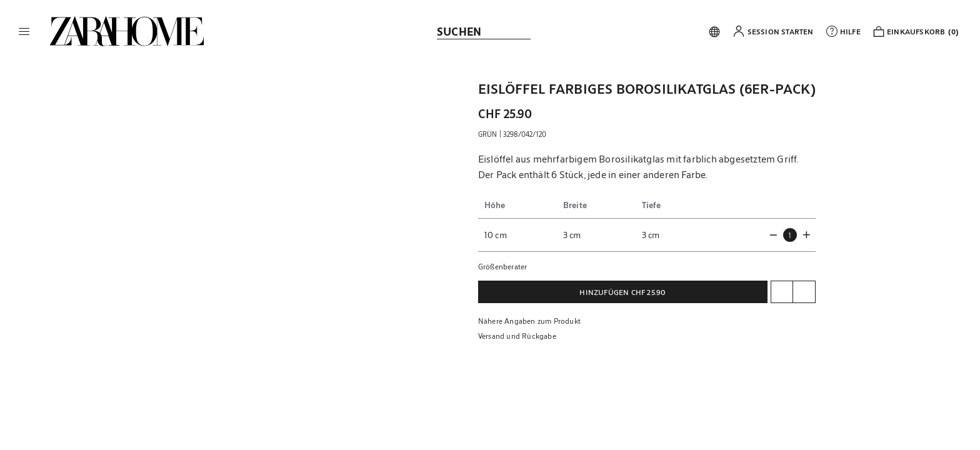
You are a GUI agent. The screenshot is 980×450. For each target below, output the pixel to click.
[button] (24, 31)
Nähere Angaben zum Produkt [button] (529, 321)
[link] (127, 31)
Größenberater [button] (503, 266)
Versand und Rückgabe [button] (517, 336)
